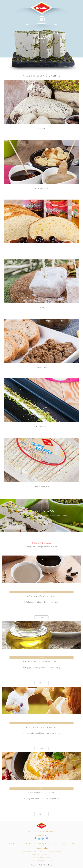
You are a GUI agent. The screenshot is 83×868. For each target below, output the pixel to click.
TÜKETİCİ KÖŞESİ (39, 844)
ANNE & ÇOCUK (41, 723)
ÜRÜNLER (26, 844)
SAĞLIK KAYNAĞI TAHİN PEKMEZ (41, 596)
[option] (41, 50)
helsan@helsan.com (45, 861)
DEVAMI (42, 617)
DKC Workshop (45, 865)
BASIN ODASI (54, 844)
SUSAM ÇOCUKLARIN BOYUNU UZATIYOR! (41, 727)
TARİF (42, 789)
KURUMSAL (15, 844)
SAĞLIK (41, 592)
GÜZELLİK (41, 658)
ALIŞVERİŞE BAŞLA (41, 523)
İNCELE (41, 42)
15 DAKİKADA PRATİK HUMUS (41, 793)
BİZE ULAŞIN (68, 844)
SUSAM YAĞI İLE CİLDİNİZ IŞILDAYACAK (41, 662)
